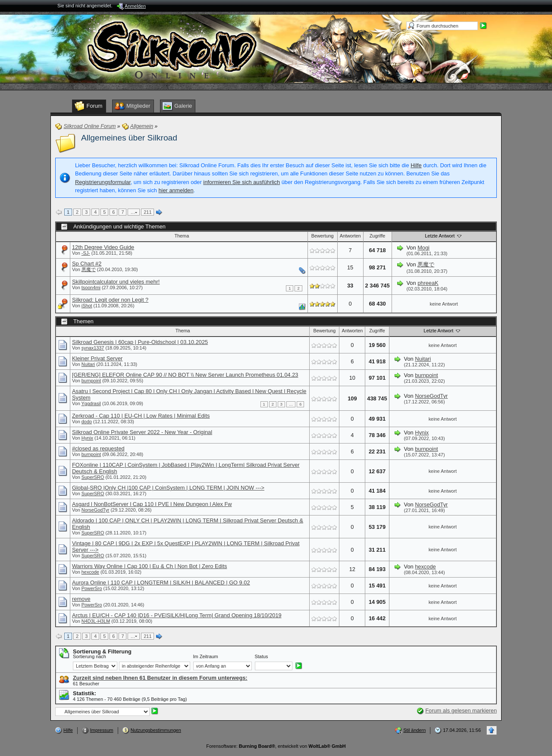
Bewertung (323, 236)
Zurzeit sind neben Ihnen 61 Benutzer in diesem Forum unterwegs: (160, 678)
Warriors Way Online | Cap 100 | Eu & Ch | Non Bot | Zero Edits (149, 566)
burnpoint (91, 381)
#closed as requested (98, 448)
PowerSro (92, 588)
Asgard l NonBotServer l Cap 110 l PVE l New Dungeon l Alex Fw (152, 504)
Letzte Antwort (444, 236)
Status (262, 656)
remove (81, 599)
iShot (87, 306)
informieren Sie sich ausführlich (241, 182)
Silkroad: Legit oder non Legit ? (110, 300)
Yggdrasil (91, 403)
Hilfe (416, 165)
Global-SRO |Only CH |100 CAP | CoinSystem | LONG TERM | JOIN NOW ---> (168, 488)
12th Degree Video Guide (103, 247)
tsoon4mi (91, 287)
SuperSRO (93, 477)
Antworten (350, 236)
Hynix (87, 438)
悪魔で (89, 269)
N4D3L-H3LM (96, 621)
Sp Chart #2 (87, 264)
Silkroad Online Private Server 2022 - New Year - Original (142, 432)
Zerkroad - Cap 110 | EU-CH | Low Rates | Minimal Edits (141, 416)
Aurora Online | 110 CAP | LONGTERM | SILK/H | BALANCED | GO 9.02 (161, 583)
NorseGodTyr (431, 396)
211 (147, 212)
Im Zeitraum (206, 656)
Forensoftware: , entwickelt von (276, 746)
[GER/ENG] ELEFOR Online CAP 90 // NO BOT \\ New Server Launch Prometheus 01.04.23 (185, 375)
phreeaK (428, 283)
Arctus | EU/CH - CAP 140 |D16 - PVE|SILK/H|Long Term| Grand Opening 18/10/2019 (177, 615)
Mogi (423, 248)
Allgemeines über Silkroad (129, 138)
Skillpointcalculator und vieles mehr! (116, 282)
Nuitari (88, 364)
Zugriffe (378, 236)
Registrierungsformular (103, 182)
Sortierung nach (89, 656)
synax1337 (93, 348)
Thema (182, 236)
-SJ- (86, 253)
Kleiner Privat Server (97, 358)
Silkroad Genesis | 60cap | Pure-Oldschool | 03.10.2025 (140, 342)
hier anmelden (176, 190)
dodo (87, 422)
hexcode (90, 572)
